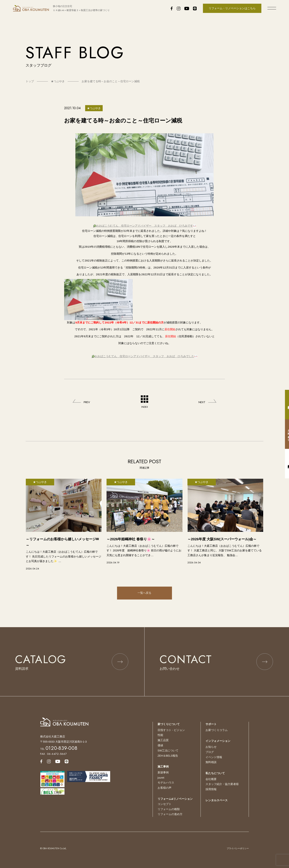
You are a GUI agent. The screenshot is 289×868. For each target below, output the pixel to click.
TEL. (59, 749)
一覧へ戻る (144, 588)
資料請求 (285, 405)
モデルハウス (166, 782)
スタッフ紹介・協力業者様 (222, 784)
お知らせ (211, 747)
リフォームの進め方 (170, 814)
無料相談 (211, 762)
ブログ (210, 752)
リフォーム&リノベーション (175, 798)
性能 (160, 735)
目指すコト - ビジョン (171, 730)
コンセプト (164, 804)
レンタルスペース (217, 800)
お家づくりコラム (217, 730)
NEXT (201, 397)
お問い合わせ (285, 434)
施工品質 (163, 740)
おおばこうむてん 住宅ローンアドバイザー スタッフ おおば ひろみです (145, 226)
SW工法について (168, 750)
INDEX (144, 397)
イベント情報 (214, 757)
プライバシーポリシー (238, 848)
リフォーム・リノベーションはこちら (232, 8)
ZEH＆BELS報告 (168, 755)
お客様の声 (164, 788)
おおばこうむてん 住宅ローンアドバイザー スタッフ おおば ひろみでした (144, 351)
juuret (161, 777)
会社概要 (211, 779)
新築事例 (163, 772)
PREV (88, 397)
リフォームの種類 (169, 809)
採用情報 (211, 789)
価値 (160, 745)
